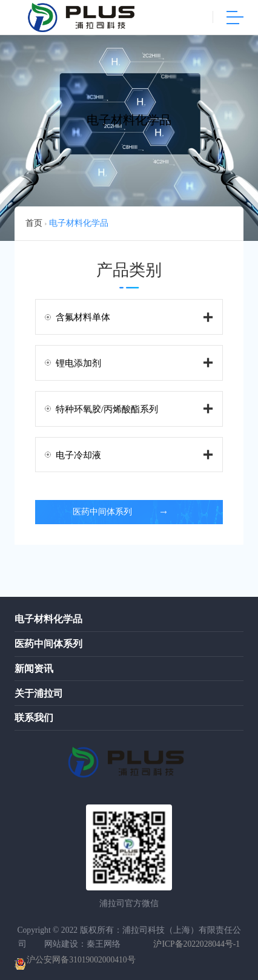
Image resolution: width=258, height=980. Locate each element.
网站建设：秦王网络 (82, 944)
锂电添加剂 (78, 363)
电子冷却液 (78, 455)
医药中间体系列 (120, 512)
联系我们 (34, 718)
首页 (34, 223)
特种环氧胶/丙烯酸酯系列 (107, 409)
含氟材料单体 (83, 317)
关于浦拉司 (39, 693)
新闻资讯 (34, 669)
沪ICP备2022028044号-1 (197, 944)
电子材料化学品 (79, 223)
